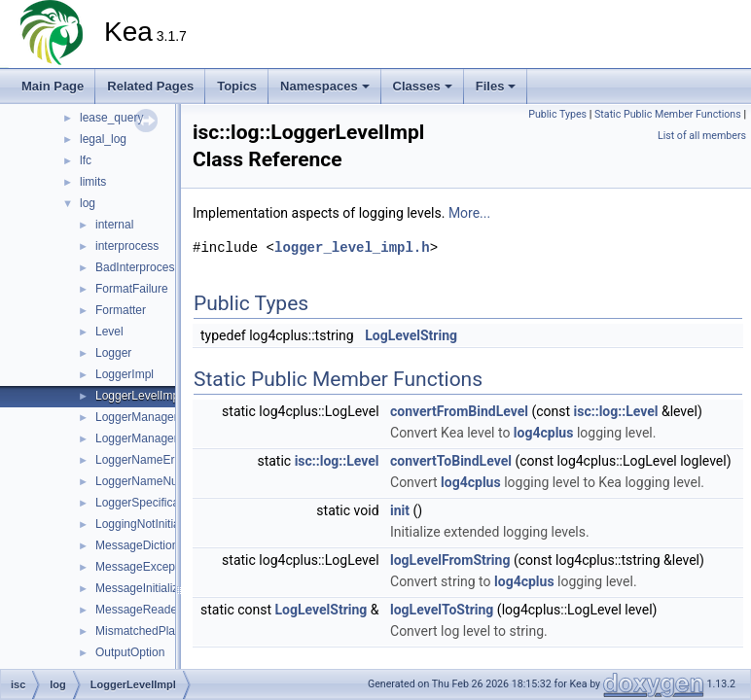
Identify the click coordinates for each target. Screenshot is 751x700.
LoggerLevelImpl (139, 396)
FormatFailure (132, 289)
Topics (237, 86)
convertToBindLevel (451, 461)
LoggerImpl (125, 374)
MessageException (144, 567)
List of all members (702, 136)
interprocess (127, 246)
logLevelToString (442, 610)
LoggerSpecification (146, 503)
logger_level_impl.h (352, 247)
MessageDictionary (145, 545)
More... (469, 213)
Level (109, 332)
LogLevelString (411, 335)
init (400, 510)
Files (496, 86)
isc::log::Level (616, 411)
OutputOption (130, 652)
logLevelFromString (450, 560)
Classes (423, 86)
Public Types (557, 114)
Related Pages (150, 86)
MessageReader (138, 610)
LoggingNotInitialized (149, 524)
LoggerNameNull (139, 481)
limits (93, 182)
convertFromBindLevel (459, 411)
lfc (86, 160)
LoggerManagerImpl (147, 438)
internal (114, 225)
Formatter (121, 310)
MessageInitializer (142, 588)
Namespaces (325, 86)
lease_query (111, 118)
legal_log (103, 139)
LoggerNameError (142, 460)
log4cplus (544, 433)
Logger (113, 353)
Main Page (53, 86)
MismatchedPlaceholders (161, 631)
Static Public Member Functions (668, 114)
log (88, 203)
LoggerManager (137, 417)
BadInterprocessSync (151, 267)
